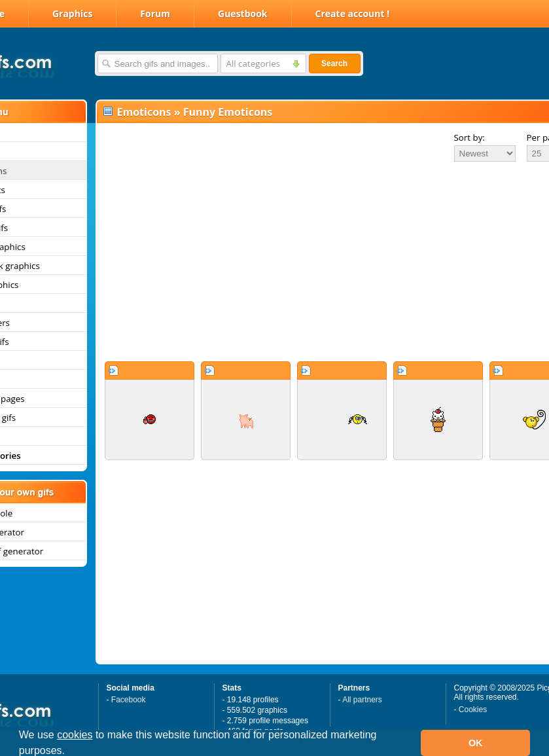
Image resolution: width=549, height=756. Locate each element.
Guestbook (243, 13)
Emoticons (144, 112)
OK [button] (476, 743)
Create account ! (353, 13)
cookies (75, 735)
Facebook (129, 700)
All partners (362, 700)
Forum (155, 13)
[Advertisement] (304, 261)
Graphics (72, 13)
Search (334, 63)
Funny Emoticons (228, 112)
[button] (70, 752)
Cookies (473, 710)
